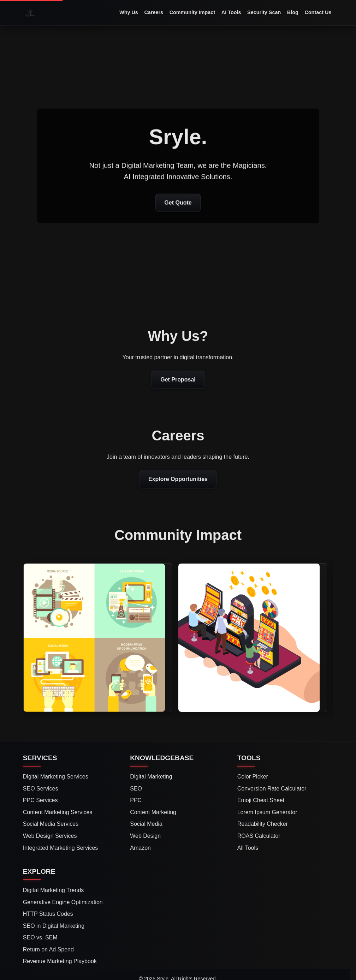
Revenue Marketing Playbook (60, 961)
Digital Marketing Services (56, 777)
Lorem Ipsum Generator (267, 812)
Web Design (145, 836)
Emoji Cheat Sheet (261, 800)
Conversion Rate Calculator (272, 789)
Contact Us (318, 12)
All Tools (248, 848)
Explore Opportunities (178, 479)
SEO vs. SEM (40, 937)
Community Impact (192, 12)
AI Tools (231, 12)
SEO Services (41, 789)
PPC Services (40, 800)
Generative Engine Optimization (63, 902)
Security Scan (264, 12)
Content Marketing (153, 812)
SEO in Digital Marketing (54, 926)
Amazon (140, 848)
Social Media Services (51, 824)
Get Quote (178, 203)
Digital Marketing (151, 777)
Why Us (129, 12)
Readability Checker (263, 824)
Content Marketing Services (58, 812)
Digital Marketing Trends (54, 890)
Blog (293, 12)
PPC (136, 800)
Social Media (146, 824)
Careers (154, 12)
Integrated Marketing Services (61, 848)
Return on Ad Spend (48, 949)
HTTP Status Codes (48, 914)
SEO (136, 789)
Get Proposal (178, 380)
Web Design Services (50, 836)
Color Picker (253, 777)
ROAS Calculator (259, 836)
